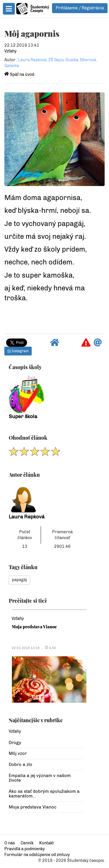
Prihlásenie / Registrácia (80, 8)
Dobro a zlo (20, 764)
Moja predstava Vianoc (34, 627)
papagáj (19, 580)
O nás (10, 843)
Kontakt (47, 843)
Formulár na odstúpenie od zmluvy (37, 855)
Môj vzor (18, 753)
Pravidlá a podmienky (25, 849)
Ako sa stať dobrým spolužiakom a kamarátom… (44, 794)
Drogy (15, 743)
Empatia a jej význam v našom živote (40, 778)
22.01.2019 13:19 (26, 648)
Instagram (18, 351)
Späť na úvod (19, 74)
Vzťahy (10, 51)
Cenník (27, 843)
